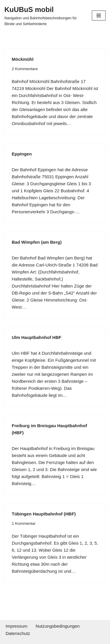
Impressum (16, 626)
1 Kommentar (24, 523)
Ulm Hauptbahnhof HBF (37, 337)
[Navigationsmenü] (99, 15)
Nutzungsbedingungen (57, 626)
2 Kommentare (25, 69)
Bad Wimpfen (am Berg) (37, 242)
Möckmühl (23, 59)
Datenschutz (18, 633)
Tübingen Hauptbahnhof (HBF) (44, 514)
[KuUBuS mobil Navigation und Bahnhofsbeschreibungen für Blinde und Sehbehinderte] (44, 15)
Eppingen (22, 154)
